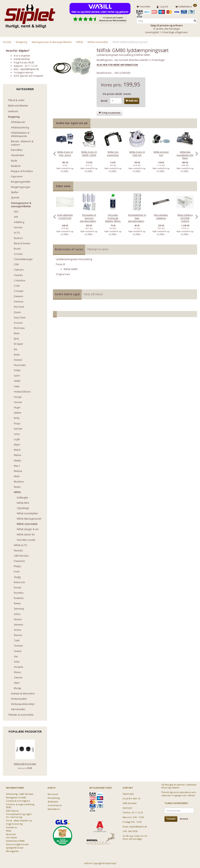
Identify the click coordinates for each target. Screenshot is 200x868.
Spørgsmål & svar (15, 848)
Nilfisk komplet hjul (161, 153)
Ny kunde (11, 834)
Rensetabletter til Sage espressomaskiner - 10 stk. (137, 219)
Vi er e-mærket (22, 56)
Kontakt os (11, 827)
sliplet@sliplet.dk (29, 69)
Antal (104, 101)
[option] (65, 156)
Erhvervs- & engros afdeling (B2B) (20, 806)
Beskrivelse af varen (69, 249)
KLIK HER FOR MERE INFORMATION (117, 65)
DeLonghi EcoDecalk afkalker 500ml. (113, 218)
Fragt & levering (14, 824)
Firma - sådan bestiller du (19, 820)
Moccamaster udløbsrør (161, 216)
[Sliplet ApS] (30, 15)
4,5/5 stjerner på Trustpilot (28, 76)
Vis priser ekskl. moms (117, 94)
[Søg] (195, 21)
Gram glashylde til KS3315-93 (65, 216)
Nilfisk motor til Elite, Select (65, 153)
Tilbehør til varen (98, 249)
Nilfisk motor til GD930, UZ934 (89, 153)
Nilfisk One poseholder (113, 153)
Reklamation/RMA (15, 841)
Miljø (9, 831)
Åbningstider (13, 851)
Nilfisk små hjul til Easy (25, 764)
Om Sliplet (12, 837)
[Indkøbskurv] (186, 6)
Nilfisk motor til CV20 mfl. (137, 153)
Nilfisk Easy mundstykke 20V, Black (185, 155)
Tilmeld (171, 819)
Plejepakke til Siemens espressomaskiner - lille (89, 219)
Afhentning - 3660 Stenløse (20, 794)
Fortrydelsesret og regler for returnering (19, 816)
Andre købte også (67, 294)
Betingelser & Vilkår (16, 797)
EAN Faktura (12, 811)
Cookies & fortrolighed (18, 801)
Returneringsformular (17, 844)
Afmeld (184, 819)
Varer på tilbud (93, 294)
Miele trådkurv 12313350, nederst (185, 218)
